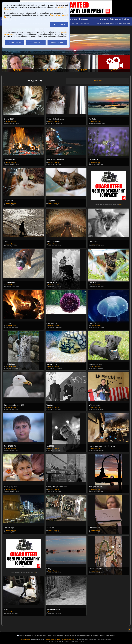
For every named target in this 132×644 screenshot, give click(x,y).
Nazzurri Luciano (11, 121)
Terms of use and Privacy (53, 639)
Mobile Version (25, 639)
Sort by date (98, 81)
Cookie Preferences (68, 639)
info (121, 204)
